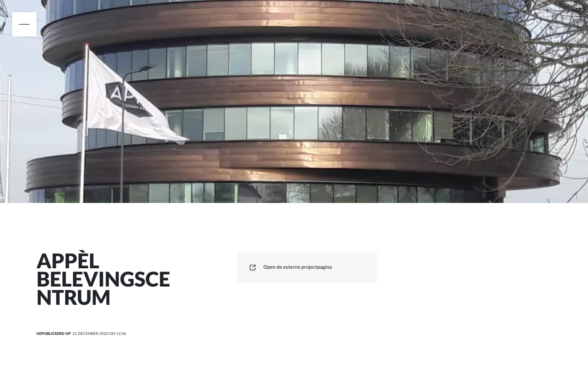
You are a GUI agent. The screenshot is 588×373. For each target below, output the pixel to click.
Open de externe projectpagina (291, 267)
